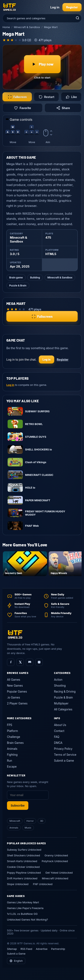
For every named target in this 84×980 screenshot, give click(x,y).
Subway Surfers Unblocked (24, 850)
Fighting (12, 755)
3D (42, 821)
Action (58, 680)
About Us (60, 725)
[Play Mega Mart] (42, 67)
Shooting (60, 686)
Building (35, 277)
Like (71, 97)
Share (63, 108)
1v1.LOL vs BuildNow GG (22, 914)
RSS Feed (26, 949)
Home (6, 27)
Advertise (42, 949)
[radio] (4, 40)
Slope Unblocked (18, 884)
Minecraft (15, 821)
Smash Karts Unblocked (22, 861)
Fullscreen (17, 97)
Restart (47, 97)
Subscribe (18, 806)
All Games (14, 680)
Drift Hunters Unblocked (22, 878)
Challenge (14, 737)
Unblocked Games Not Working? (27, 920)
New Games (15, 686)
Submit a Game (64, 761)
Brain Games (15, 743)
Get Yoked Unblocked (59, 873)
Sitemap (12, 949)
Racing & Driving (65, 692)
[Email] (28, 795)
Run (10, 761)
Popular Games (17, 692)
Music (28, 828)
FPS (10, 725)
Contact (59, 731)
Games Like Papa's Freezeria (25, 908)
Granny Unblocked (56, 855)
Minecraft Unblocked (55, 878)
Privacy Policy (63, 749)
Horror (30, 821)
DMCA (58, 743)
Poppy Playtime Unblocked (24, 873)
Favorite (22, 108)
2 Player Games (17, 703)
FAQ (57, 737)
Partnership (58, 949)
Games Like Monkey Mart (23, 902)
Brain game (16, 277)
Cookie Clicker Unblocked (23, 867)
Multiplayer (61, 703)
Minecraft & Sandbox (27, 27)
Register (72, 7)
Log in (55, 7)
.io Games (14, 697)
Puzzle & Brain (18, 285)
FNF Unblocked (43, 884)
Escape (12, 767)
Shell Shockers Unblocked (24, 855)
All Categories (63, 709)
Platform (12, 731)
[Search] (77, 18)
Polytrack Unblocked (55, 861)
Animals (12, 749)
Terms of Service (65, 755)
